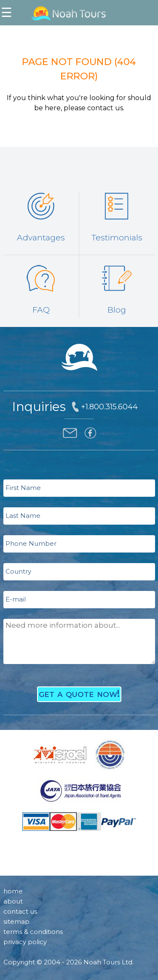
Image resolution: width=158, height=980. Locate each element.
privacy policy (25, 942)
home (13, 891)
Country (18, 571)
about (13, 901)
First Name (23, 488)
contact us (20, 911)
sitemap (16, 921)
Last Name (23, 516)
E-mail (16, 599)
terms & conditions (33, 932)
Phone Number (31, 543)
